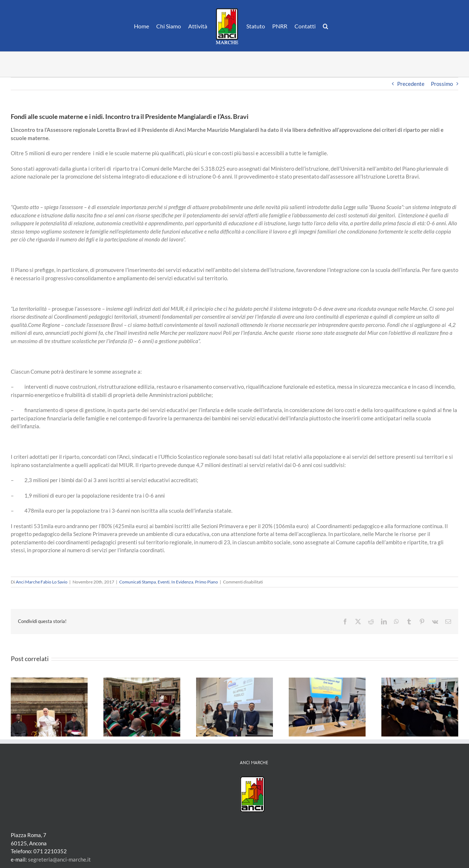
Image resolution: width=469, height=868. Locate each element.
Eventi (164, 582)
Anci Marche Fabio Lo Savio (42, 582)
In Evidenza (182, 582)
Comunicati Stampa (138, 582)
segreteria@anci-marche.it (59, 859)
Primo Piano (206, 582)
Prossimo (442, 84)
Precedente (411, 84)
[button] (326, 26)
